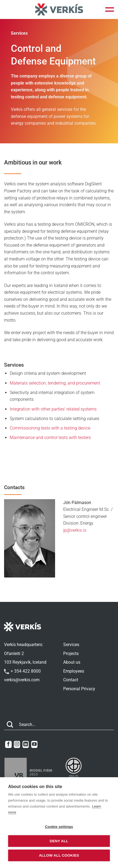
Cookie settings (59, 827)
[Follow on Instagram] (17, 744)
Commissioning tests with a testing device (50, 428)
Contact (71, 680)
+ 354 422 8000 (22, 671)
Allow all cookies (59, 855)
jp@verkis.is (75, 530)
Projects (71, 654)
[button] (110, 9)
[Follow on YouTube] (34, 744)
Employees (74, 671)
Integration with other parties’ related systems (53, 409)
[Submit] (10, 725)
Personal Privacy (79, 689)
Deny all (59, 841)
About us (72, 662)
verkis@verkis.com (22, 680)
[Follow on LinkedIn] (26, 744)
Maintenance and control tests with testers (50, 438)
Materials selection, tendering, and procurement (55, 383)
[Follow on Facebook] (8, 744)
